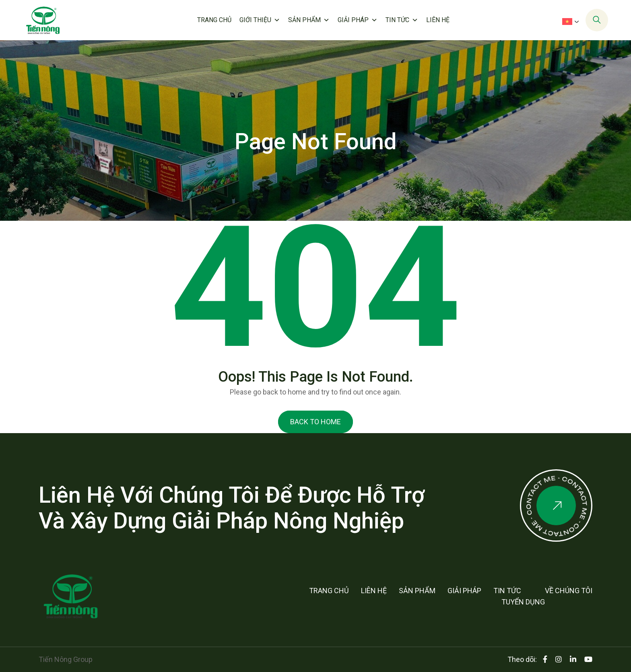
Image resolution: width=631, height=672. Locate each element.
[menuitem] (572, 21)
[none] (569, 21)
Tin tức (402, 20)
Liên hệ (438, 20)
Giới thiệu (260, 20)
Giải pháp (358, 20)
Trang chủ (214, 20)
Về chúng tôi (569, 591)
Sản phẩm (309, 20)
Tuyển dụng (523, 602)
